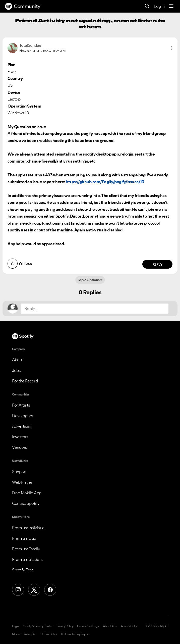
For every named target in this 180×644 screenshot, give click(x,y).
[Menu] (171, 6)
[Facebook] (50, 590)
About (18, 360)
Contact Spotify (26, 503)
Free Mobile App (27, 493)
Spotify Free (23, 570)
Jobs (16, 370)
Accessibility (129, 626)
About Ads (110, 626)
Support (19, 472)
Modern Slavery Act (24, 634)
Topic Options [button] (89, 280)
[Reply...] (95, 309)
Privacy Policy (65, 626)
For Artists (21, 405)
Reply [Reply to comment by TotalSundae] (158, 264)
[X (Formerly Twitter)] (34, 590)
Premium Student (27, 559)
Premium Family (26, 549)
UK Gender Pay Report (75, 634)
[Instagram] (18, 590)
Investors (20, 437)
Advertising (22, 426)
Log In (159, 6)
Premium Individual (29, 528)
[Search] (147, 6)
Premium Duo (24, 538)
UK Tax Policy (49, 634)
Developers (22, 416)
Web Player (22, 482)
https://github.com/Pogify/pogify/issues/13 (105, 182)
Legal (16, 626)
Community (23, 6)
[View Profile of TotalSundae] (30, 45)
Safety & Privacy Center (38, 626)
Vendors (20, 447)
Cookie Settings (88, 626)
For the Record (25, 381)
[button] (171, 48)
